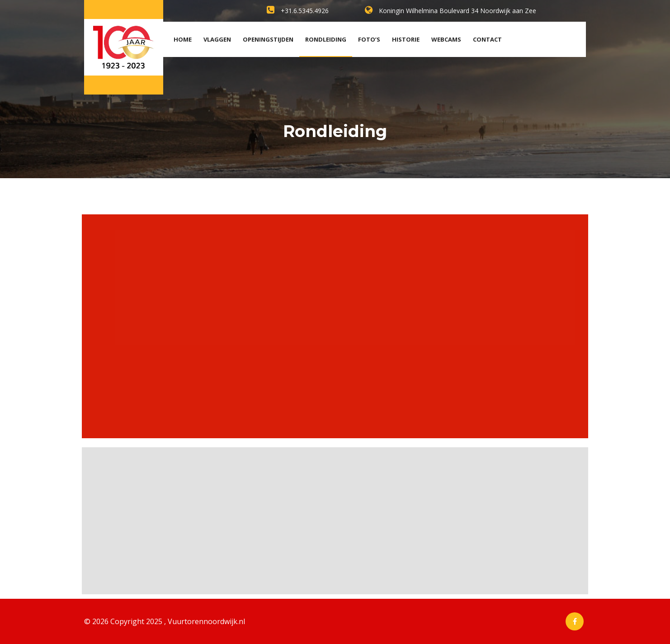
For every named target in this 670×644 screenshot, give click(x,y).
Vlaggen (217, 39)
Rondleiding (326, 39)
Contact (487, 39)
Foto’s (369, 39)
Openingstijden (268, 39)
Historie (406, 39)
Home (183, 39)
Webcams (446, 39)
